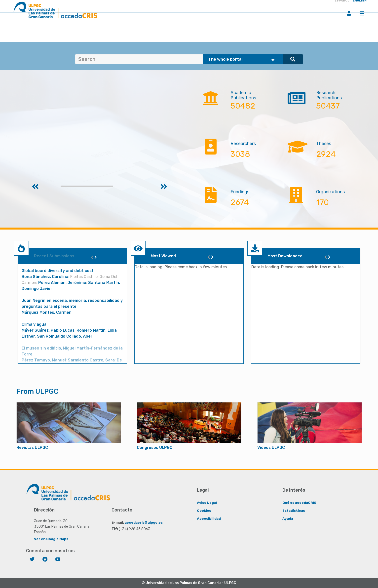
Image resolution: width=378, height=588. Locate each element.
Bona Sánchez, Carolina (45, 277)
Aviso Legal (207, 502)
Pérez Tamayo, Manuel (44, 360)
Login (349, 13)
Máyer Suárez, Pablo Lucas (48, 330)
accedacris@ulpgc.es (144, 522)
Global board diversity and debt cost (58, 271)
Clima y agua (34, 324)
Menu (362, 13)
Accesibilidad (209, 518)
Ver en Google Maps (51, 539)
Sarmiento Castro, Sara (91, 360)
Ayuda (288, 518)
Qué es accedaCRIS (300, 502)
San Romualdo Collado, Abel (64, 336)
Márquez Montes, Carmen (47, 312)
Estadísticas (294, 510)
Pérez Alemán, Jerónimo (62, 283)
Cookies (204, 510)
